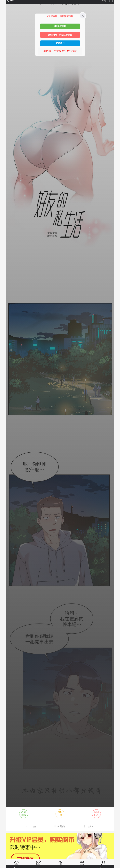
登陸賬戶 (60, 43)
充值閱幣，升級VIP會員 (60, 35)
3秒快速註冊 (60, 26)
